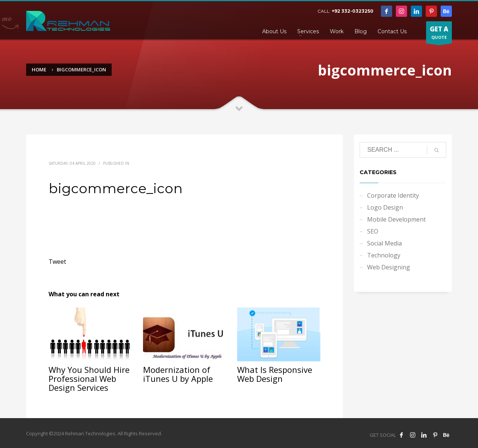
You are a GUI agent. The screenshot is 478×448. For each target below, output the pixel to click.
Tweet (57, 262)
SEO (373, 231)
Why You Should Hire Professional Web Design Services (89, 379)
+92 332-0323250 (353, 11)
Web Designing (389, 267)
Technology (384, 255)
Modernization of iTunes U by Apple (178, 374)
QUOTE (439, 34)
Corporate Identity (393, 195)
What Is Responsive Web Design (275, 374)
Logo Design (385, 207)
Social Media (384, 243)
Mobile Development (396, 219)
